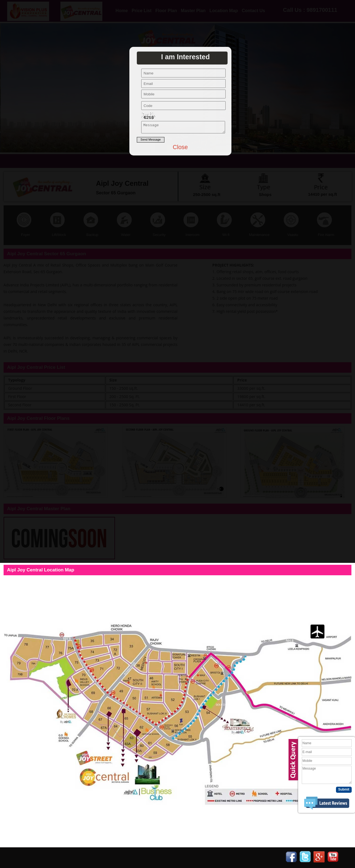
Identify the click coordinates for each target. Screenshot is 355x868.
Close (180, 149)
